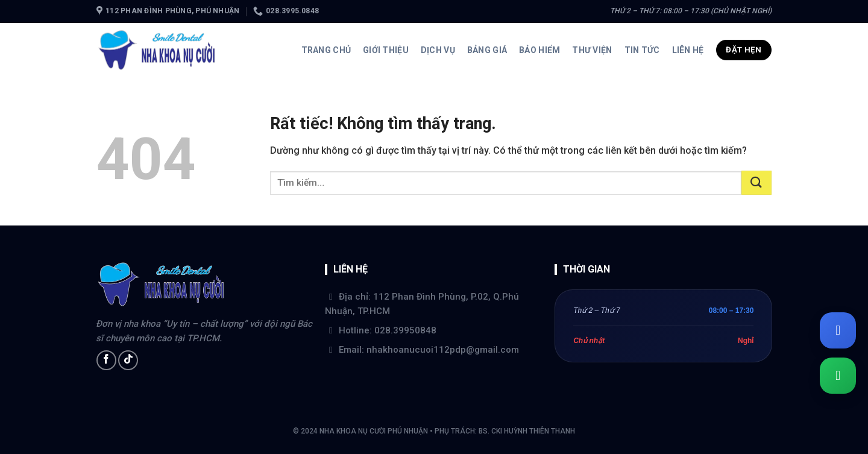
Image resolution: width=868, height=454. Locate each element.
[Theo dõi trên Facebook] (106, 360)
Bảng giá (487, 50)
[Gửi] (756, 183)
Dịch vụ (438, 50)
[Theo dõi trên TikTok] (128, 360)
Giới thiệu (386, 50)
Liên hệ (688, 50)
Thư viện (592, 50)
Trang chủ (326, 50)
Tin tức (642, 50)
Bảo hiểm (539, 50)
